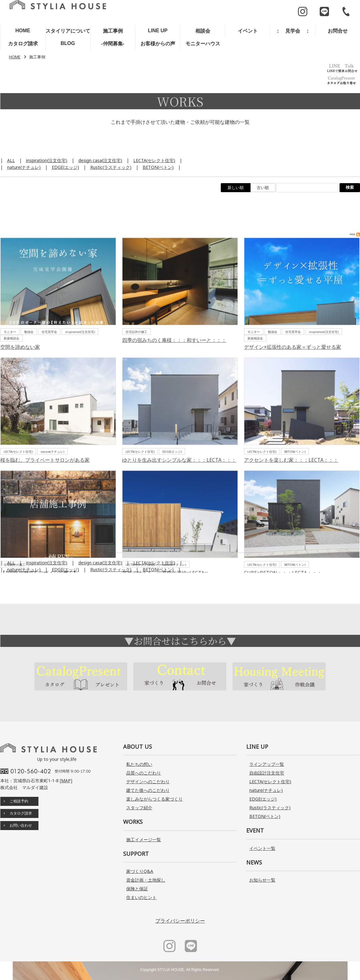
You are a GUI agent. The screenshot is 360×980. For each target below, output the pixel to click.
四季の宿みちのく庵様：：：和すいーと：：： (174, 374)
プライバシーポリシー (180, 921)
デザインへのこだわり (148, 781)
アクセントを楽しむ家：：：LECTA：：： (291, 494)
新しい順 (236, 187)
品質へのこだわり (144, 773)
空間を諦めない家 (20, 381)
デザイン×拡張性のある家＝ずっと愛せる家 (293, 381)
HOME (15, 57)
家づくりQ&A (140, 871)
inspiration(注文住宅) (47, 160)
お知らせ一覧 (262, 880)
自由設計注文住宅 (267, 773)
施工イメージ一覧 (144, 840)
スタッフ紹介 (139, 808)
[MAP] (66, 781)
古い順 (263, 187)
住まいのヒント (141, 897)
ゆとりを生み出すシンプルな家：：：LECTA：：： (179, 494)
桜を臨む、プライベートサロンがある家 (45, 494)
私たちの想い (139, 764)
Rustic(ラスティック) (111, 167)
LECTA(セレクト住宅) (154, 160)
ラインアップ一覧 (267, 764)
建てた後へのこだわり (148, 790)
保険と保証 (137, 889)
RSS (355, 269)
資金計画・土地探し (146, 880)
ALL (11, 160)
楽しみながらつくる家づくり (154, 799)
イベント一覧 (262, 848)
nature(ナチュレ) (24, 167)
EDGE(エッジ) (65, 167)
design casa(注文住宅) (100, 160)
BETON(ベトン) (158, 167)
